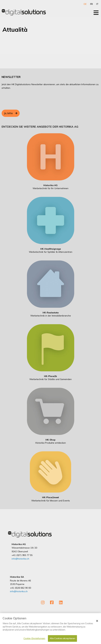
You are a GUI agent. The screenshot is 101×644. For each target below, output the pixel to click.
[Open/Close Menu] (96, 13)
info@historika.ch (20, 559)
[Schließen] (97, 622)
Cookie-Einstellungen (34, 640)
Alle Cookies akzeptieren (62, 640)
